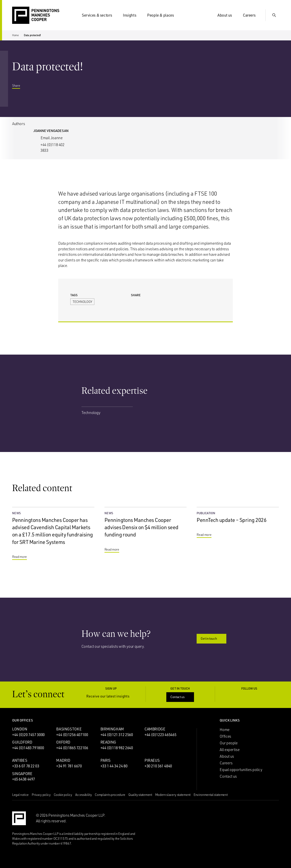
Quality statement (140, 795)
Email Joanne (52, 138)
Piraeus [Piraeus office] (152, 760)
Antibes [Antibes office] (20, 760)
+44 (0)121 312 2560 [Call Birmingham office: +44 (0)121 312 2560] (117, 735)
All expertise (230, 750)
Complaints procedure (110, 795)
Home (15, 35)
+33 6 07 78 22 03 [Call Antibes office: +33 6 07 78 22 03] (26, 766)
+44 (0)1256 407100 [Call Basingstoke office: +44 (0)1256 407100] (72, 735)
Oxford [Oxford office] (63, 742)
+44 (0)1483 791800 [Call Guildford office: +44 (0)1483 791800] (28, 748)
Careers (252, 15)
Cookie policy (63, 795)
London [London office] (20, 729)
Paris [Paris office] (105, 760)
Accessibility (84, 795)
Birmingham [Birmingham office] (112, 729)
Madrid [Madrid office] (63, 760)
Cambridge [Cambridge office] (155, 729)
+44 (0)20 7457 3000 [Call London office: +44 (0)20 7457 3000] (28, 735)
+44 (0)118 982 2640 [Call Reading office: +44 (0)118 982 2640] (117, 748)
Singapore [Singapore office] (22, 774)
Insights (132, 15)
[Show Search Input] (274, 15)
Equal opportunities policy (241, 770)
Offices (225, 736)
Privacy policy (41, 795)
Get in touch (212, 638)
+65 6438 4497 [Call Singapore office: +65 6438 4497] (24, 779)
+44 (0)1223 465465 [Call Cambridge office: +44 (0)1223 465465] (160, 735)
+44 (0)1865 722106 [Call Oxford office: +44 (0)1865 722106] (72, 748)
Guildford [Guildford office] (22, 742)
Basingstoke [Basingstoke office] (69, 729)
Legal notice (20, 795)
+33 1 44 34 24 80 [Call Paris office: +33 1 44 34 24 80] (114, 766)
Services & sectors (99, 15)
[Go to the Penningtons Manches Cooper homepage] (36, 15)
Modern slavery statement (173, 795)
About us (227, 15)
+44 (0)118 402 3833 (52, 147)
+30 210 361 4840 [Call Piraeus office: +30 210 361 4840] (158, 766)
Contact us (181, 697)
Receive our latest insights (111, 696)
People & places (163, 15)
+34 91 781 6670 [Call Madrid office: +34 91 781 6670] (69, 766)
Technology (82, 302)
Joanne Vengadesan (51, 131)
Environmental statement (211, 795)
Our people (229, 743)
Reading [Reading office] (108, 742)
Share (19, 86)
